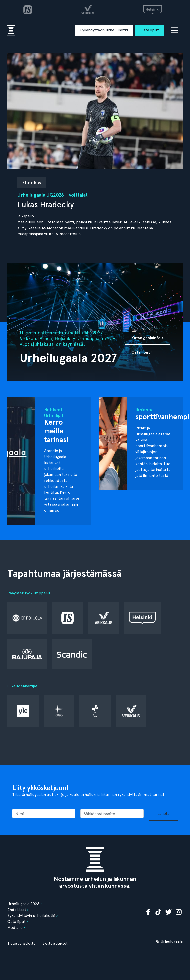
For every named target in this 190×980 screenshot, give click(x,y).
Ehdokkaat (17, 910)
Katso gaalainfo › (147, 338)
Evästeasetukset (55, 943)
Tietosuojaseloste (21, 943)
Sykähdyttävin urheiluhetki (104, 30)
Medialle (15, 927)
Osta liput (150, 30)
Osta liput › (142, 352)
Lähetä (163, 813)
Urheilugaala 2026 (23, 904)
